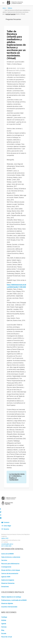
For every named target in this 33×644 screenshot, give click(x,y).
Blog (3, 630)
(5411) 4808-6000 (6, 546)
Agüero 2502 (5, 538)
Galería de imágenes (8, 580)
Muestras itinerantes (8, 583)
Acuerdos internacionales (9, 607)
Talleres (10, 8)
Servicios (4, 560)
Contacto (5, 522)
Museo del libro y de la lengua (11, 570)
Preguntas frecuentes (13, 19)
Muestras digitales (7, 603)
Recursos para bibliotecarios (10, 564)
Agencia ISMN (6, 577)
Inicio (4, 8)
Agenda (4, 624)
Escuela (4, 633)
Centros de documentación (10, 573)
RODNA (4, 620)
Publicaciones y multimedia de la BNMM (14, 600)
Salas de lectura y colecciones (11, 557)
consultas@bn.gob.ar (7, 544)
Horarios (5, 529)
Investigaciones (6, 567)
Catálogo (4, 617)
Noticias (4, 627)
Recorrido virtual (7, 637)
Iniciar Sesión (11, 14)
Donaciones (5, 587)
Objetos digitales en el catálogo (11, 597)
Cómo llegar (6, 526)
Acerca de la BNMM (7, 554)
